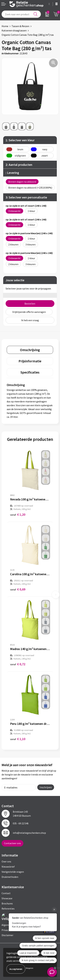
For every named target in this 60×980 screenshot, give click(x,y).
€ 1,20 (18, 514)
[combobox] (21, 14)
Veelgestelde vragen (13, 872)
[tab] (30, 350)
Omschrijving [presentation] (30, 350)
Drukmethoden (10, 877)
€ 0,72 (18, 664)
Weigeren (30, 968)
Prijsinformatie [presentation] (30, 361)
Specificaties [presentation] (30, 372)
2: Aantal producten (19, 165)
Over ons (6, 861)
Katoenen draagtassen (14, 30)
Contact (6, 893)
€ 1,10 (18, 739)
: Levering (12, 173)
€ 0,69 (18, 589)
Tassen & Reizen (20, 26)
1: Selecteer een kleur (20, 140)
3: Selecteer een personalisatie (26, 197)
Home (5, 26)
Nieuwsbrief (8, 867)
